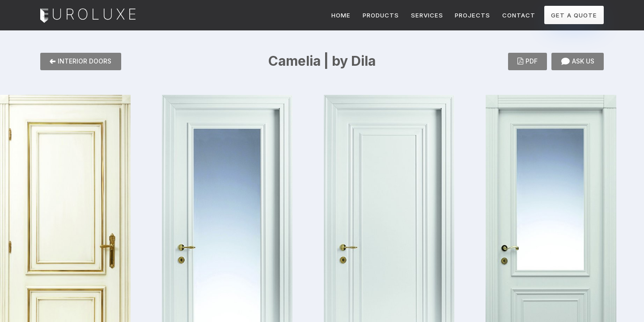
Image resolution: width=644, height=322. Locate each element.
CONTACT (519, 15)
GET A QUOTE (574, 15)
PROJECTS (472, 15)
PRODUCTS (381, 15)
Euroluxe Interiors (88, 16)
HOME (341, 15)
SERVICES (427, 15)
